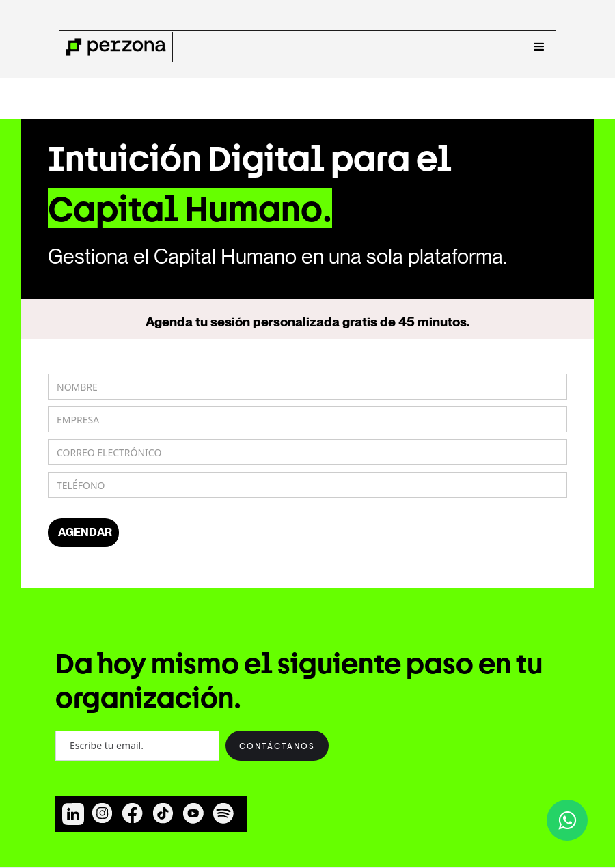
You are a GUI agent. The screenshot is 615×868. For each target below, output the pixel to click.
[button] (539, 47)
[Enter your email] (137, 746)
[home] (116, 47)
